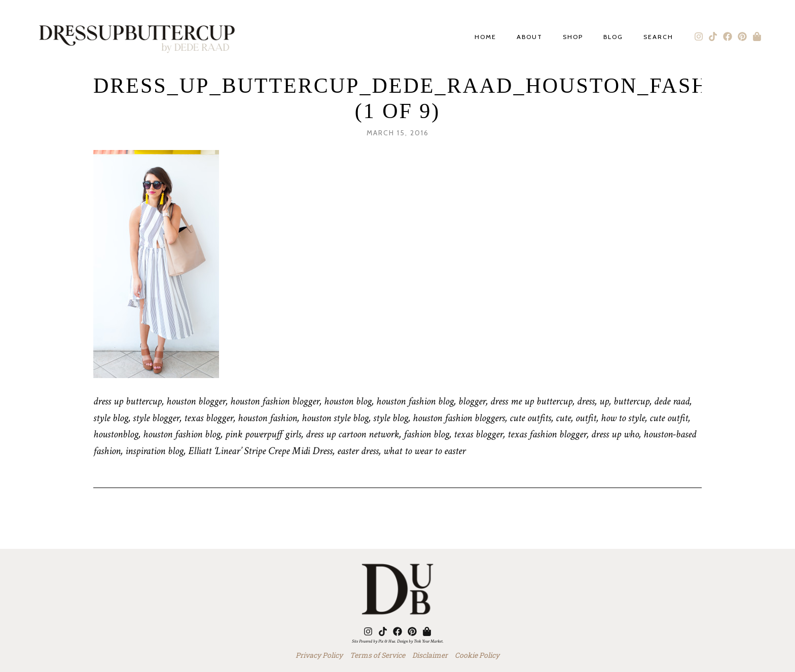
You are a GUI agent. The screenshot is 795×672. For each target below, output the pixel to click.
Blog (613, 37)
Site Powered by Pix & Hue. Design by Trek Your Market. (398, 641)
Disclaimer (430, 655)
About (530, 37)
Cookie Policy (477, 655)
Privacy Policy (319, 655)
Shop (573, 37)
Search (658, 37)
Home (485, 37)
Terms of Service (377, 655)
